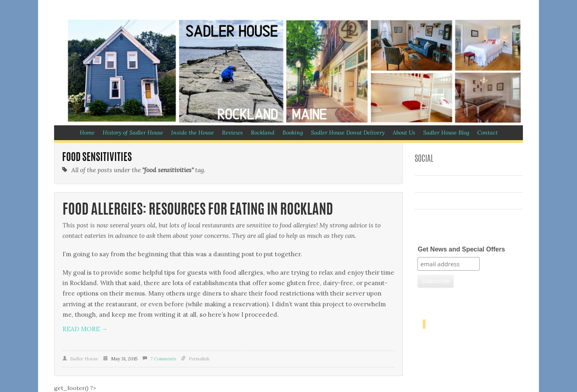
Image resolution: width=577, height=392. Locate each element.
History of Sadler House (133, 133)
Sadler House (84, 359)
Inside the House (193, 133)
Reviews (232, 133)
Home (87, 133)
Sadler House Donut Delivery (348, 133)
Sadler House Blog (446, 133)
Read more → (85, 329)
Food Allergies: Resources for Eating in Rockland (198, 210)
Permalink (199, 359)
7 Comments (163, 359)
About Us (404, 133)
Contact (487, 133)
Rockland (263, 133)
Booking (293, 133)
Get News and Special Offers (461, 249)
